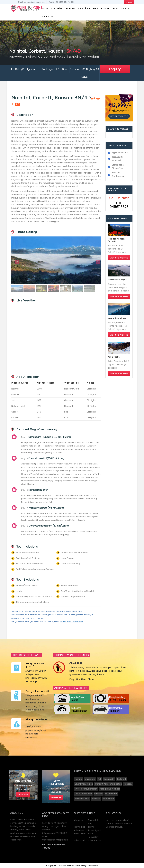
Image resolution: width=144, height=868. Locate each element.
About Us (79, 820)
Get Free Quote (119, 116)
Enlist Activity (94, 840)
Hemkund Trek (82, 799)
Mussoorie (90, 779)
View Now (23, 795)
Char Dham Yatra (84, 784)
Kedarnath (109, 779)
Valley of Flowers (83, 794)
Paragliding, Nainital (110, 789)
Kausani (128, 784)
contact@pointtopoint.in (31, 2)
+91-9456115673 (119, 205)
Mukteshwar (111, 794)
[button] (18, 260)
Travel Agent (94, 830)
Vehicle (125, 8)
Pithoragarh (108, 799)
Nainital (79, 779)
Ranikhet (99, 794)
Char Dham (84, 8)
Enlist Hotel (80, 840)
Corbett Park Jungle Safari (108, 784)
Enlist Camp (80, 834)
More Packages (101, 8)
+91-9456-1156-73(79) (61, 2)
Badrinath (122, 779)
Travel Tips (80, 827)
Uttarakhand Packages (63, 8)
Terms (91, 827)
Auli (99, 779)
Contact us (48, 16)
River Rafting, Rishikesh (86, 789)
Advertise (79, 830)
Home (45, 8)
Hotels (115, 8)
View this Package (119, 258)
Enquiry (115, 69)
